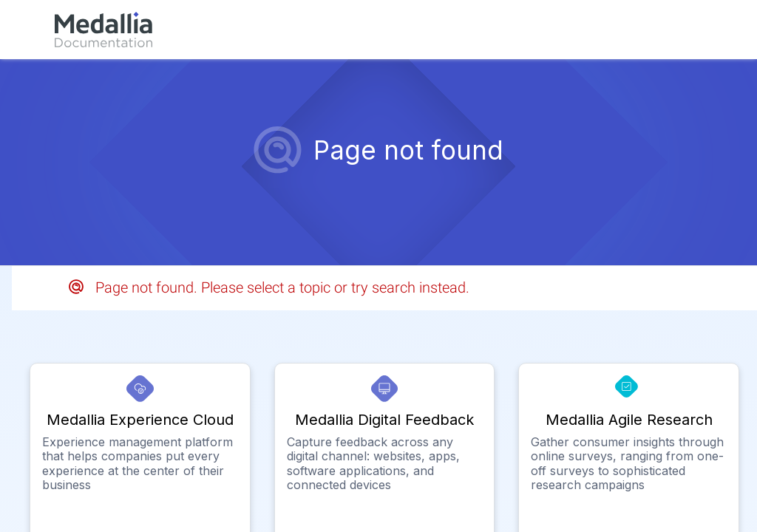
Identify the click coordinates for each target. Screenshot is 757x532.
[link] (103, 30)
